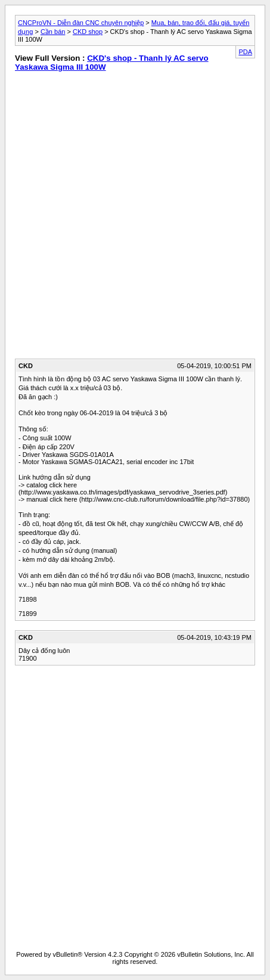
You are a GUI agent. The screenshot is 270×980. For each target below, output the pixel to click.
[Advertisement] (135, 218)
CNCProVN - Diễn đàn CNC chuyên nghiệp (81, 23)
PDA (245, 52)
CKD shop (88, 32)
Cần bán (53, 32)
